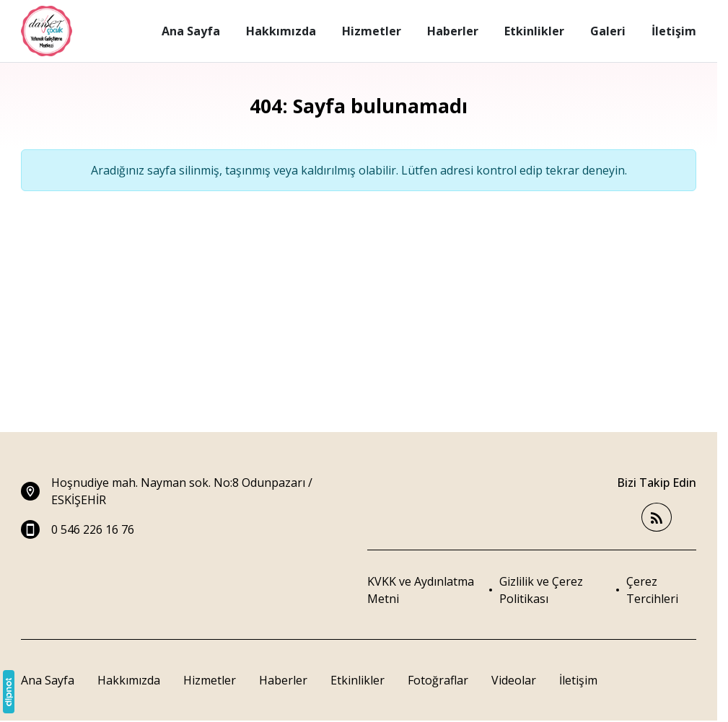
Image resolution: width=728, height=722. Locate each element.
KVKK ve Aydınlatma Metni (421, 590)
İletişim (578, 680)
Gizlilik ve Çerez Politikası (541, 590)
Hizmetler (210, 680)
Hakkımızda (129, 680)
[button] (661, 590)
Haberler (283, 680)
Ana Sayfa (48, 680)
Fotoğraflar (438, 680)
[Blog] (657, 518)
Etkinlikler (358, 680)
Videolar (514, 680)
